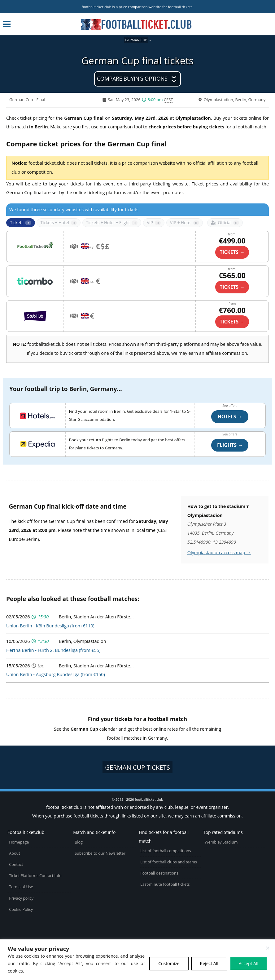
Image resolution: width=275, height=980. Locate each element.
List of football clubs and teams (169, 862)
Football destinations (159, 873)
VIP (154, 223)
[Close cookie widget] (268, 948)
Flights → (230, 445)
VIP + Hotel (185, 223)
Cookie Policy (21, 909)
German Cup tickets (137, 767)
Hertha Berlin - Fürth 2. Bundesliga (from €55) (53, 650)
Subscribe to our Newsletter (100, 853)
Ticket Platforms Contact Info (35, 876)
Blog (79, 842)
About (14, 853)
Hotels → (230, 416)
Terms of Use (21, 887)
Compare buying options (132, 79)
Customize (169, 963)
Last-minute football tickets (165, 884)
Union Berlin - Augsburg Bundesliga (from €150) (56, 674)
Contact (16, 864)
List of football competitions (166, 851)
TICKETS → (232, 252)
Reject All (209, 963)
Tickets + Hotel (58, 223)
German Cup (136, 40)
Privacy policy (21, 898)
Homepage (19, 842)
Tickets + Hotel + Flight (112, 223)
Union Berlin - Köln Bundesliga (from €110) (50, 626)
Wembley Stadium (221, 842)
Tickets (20, 223)
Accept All (249, 963)
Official (225, 223)
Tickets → (232, 322)
